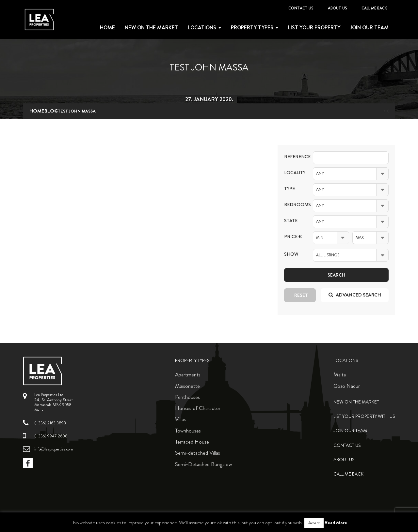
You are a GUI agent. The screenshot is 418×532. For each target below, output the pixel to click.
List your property (314, 28)
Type (289, 189)
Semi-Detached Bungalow (203, 464)
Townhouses (188, 431)
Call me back (374, 8)
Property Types (192, 361)
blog (51, 111)
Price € (293, 237)
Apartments (188, 374)
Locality (294, 173)
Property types (252, 28)
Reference (294, 157)
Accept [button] (314, 523)
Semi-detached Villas (198, 453)
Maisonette (187, 386)
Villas (180, 419)
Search (336, 275)
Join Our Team (369, 28)
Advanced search (355, 295)
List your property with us (364, 416)
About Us (338, 8)
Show (291, 254)
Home (107, 28)
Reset (301, 295)
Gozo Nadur (347, 386)
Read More (336, 523)
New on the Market (151, 28)
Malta (340, 374)
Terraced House (192, 442)
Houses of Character (198, 408)
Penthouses (187, 397)
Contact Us (301, 8)
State (291, 221)
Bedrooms (294, 205)
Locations (202, 28)
